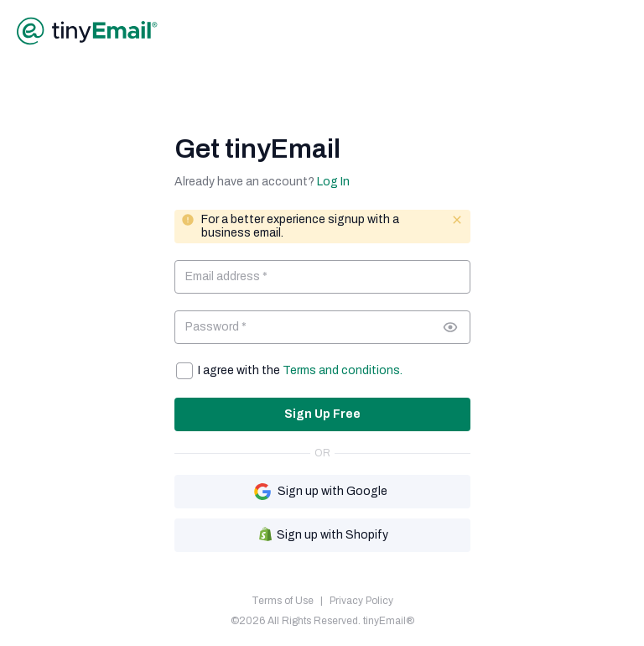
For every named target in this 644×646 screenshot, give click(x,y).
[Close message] (457, 220)
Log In (333, 182)
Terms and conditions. (343, 370)
